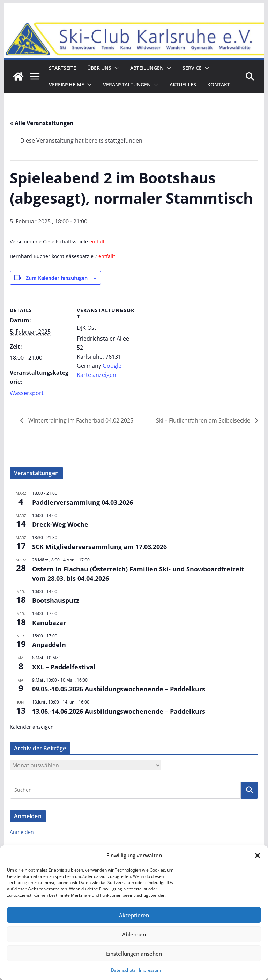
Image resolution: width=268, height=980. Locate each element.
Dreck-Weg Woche (60, 524)
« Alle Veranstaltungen (42, 123)
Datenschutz (123, 970)
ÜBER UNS (99, 68)
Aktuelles (183, 85)
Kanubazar (49, 623)
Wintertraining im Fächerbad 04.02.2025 (80, 420)
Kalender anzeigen (32, 727)
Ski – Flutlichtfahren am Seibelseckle (204, 420)
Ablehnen (134, 934)
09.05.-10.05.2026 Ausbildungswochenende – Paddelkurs (119, 689)
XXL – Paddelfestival (64, 667)
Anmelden (22, 832)
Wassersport (27, 393)
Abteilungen (147, 68)
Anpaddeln (49, 645)
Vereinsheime (66, 85)
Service (192, 68)
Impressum (150, 970)
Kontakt (219, 85)
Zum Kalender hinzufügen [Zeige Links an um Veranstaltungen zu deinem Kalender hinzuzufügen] (57, 278)
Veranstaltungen (127, 85)
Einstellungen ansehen (134, 954)
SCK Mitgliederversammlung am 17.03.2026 (99, 547)
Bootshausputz (56, 600)
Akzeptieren (134, 915)
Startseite (62, 68)
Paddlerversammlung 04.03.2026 (83, 502)
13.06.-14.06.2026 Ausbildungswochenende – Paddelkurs (119, 711)
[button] (258, 856)
